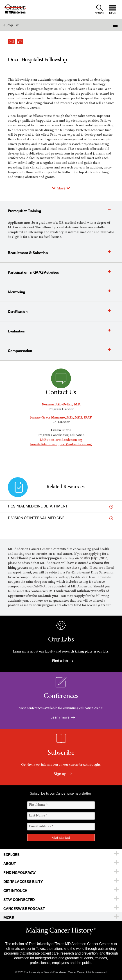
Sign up (63, 774)
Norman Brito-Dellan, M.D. (61, 405)
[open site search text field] (99, 10)
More (61, 188)
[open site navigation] (113, 10)
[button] (113, 25)
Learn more (63, 717)
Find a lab (63, 661)
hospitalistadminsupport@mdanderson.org (61, 444)
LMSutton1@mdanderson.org (61, 440)
